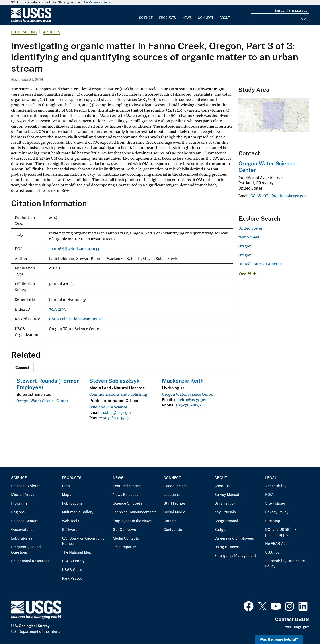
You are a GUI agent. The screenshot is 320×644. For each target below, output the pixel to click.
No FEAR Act (276, 544)
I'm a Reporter (124, 547)
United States (250, 228)
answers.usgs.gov (294, 627)
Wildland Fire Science (108, 407)
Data (66, 486)
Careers (170, 521)
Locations (172, 495)
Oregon (245, 246)
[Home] (31, 21)
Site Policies (275, 503)
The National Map (77, 552)
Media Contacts (126, 538)
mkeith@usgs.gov (190, 400)
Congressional (226, 521)
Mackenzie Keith (183, 381)
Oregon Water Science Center (42, 401)
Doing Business (227, 547)
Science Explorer (25, 486)
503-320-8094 (189, 405)
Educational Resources (30, 561)
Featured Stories (127, 486)
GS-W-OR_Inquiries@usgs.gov (278, 196)
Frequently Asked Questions (26, 550)
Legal (271, 478)
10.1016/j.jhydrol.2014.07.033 (74, 249)
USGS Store (72, 570)
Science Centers (25, 521)
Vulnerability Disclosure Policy (285, 564)
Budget (221, 530)
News (187, 18)
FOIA (269, 495)
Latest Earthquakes (291, 11)
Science (146, 18)
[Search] (304, 18)
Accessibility (276, 486)
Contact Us (173, 530)
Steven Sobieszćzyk (115, 381)
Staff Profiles (175, 503)
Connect (206, 18)
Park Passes (72, 578)
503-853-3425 (116, 418)
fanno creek (249, 237)
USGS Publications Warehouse (76, 319)
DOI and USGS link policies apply (281, 532)
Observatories (23, 530)
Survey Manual (227, 495)
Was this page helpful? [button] (279, 639)
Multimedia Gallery (78, 512)
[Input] (280, 18)
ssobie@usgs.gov (117, 412)
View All (247, 273)
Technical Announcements (135, 512)
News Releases (125, 495)
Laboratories (22, 538)
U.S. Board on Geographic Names (83, 541)
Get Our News (124, 530)
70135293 (57, 309)
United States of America (260, 264)
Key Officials (225, 512)
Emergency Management (235, 556)
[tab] (22, 367)
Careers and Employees (234, 538)
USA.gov (272, 552)
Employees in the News (132, 521)
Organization (225, 503)
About (225, 18)
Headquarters (175, 486)
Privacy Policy (277, 512)
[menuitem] (146, 15)
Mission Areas (23, 495)
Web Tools (71, 521)
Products (167, 18)
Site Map (273, 521)
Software (70, 530)
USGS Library (73, 561)
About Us (222, 486)
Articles (52, 32)
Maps (67, 495)
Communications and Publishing (118, 394)
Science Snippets (127, 503)
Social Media (174, 512)
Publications (24, 32)
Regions (18, 512)
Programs (19, 503)
